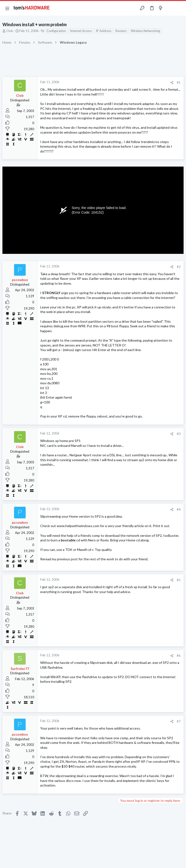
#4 (179, 509)
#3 (179, 434)
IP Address (104, 31)
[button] (7, 8)
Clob (10, 31)
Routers (121, 31)
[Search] (179, 8)
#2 (179, 267)
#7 (179, 721)
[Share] (172, 83)
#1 (179, 82)
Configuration (56, 31)
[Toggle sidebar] (170, 8)
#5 (179, 580)
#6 (179, 656)
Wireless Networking (145, 31)
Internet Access (81, 31)
